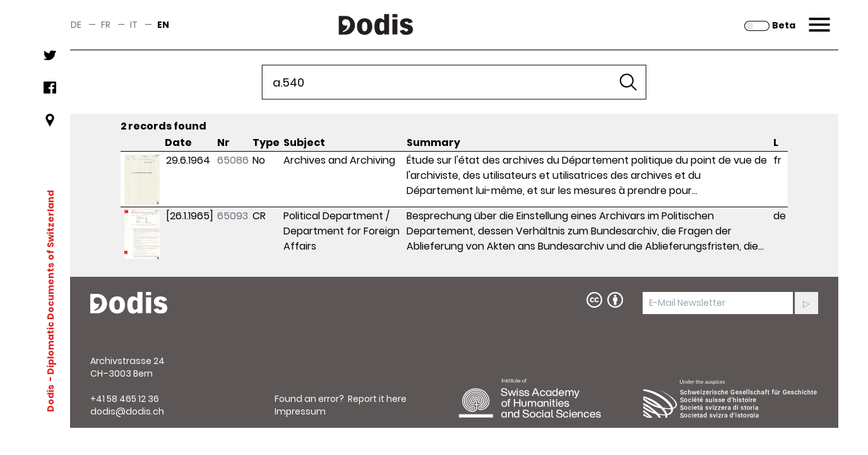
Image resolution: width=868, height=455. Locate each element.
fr (106, 25)
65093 (233, 216)
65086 (233, 160)
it (134, 25)
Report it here (377, 399)
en (163, 25)
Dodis (50, 397)
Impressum (300, 411)
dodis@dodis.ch (127, 411)
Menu (818, 17)
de (76, 25)
